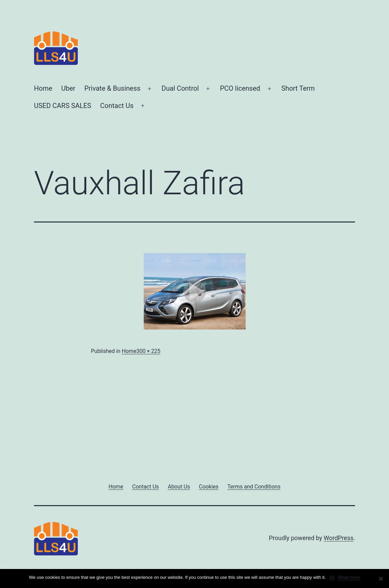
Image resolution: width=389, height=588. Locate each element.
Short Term (298, 88)
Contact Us (117, 106)
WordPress (339, 538)
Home (43, 88)
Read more (349, 577)
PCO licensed (240, 88)
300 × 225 (148, 351)
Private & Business (112, 88)
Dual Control (180, 88)
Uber (68, 88)
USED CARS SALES (63, 106)
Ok (332, 577)
